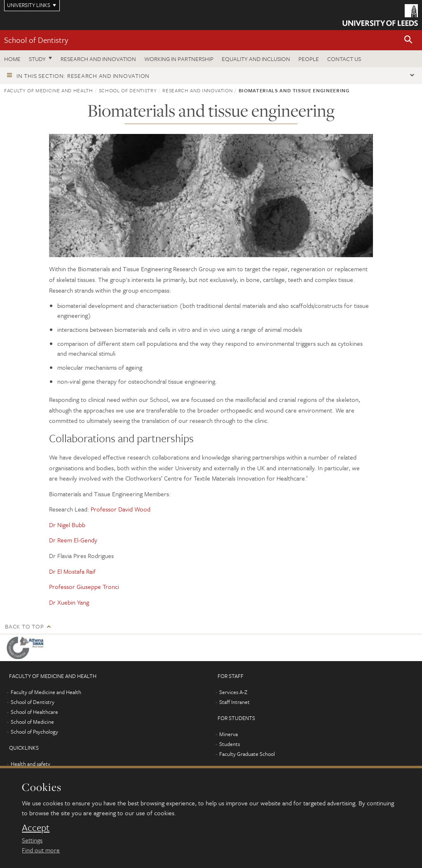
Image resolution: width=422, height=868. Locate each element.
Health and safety (30, 764)
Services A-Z (233, 692)
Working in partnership (179, 59)
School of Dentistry (36, 40)
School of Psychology (34, 732)
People (309, 59)
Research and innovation (98, 59)
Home (12, 59)
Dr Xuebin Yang (69, 602)
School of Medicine (32, 722)
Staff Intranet (234, 702)
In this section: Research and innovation (83, 76)
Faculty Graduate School (247, 754)
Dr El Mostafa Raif (72, 571)
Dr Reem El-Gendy (73, 540)
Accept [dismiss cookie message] (36, 828)
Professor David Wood (121, 509)
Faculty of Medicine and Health (49, 90)
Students (230, 744)
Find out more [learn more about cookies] (41, 850)
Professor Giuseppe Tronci (84, 586)
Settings (32, 840)
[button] (408, 40)
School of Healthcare (34, 712)
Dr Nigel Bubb (67, 525)
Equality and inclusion (256, 59)
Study (37, 59)
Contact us (344, 59)
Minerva (229, 734)
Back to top (24, 626)
